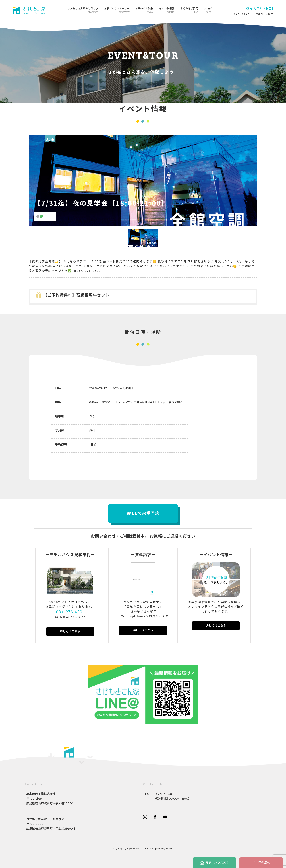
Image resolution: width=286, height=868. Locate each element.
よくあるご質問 (189, 10)
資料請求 (261, 863)
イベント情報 (167, 10)
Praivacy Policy (164, 849)
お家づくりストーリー (117, 10)
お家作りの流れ (144, 10)
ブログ (208, 10)
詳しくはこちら (70, 631)
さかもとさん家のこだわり (83, 10)
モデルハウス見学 (214, 863)
